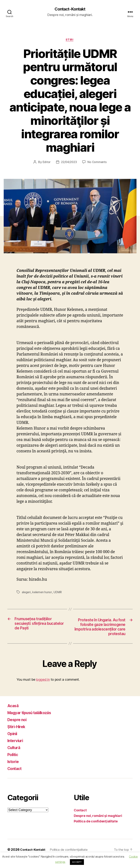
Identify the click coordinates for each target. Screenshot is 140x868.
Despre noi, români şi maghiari (98, 824)
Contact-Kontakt (70, 9)
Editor (46, 163)
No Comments (98, 163)
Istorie (14, 770)
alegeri (26, 593)
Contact (16, 777)
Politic (14, 763)
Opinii (13, 742)
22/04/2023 (69, 163)
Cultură (15, 756)
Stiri (70, 40)
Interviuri (17, 749)
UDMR (58, 593)
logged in (43, 688)
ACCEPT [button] (77, 862)
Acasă (14, 714)
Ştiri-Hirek (18, 735)
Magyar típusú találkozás (33, 721)
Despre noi (18, 728)
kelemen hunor (43, 593)
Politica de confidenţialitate (96, 829)
